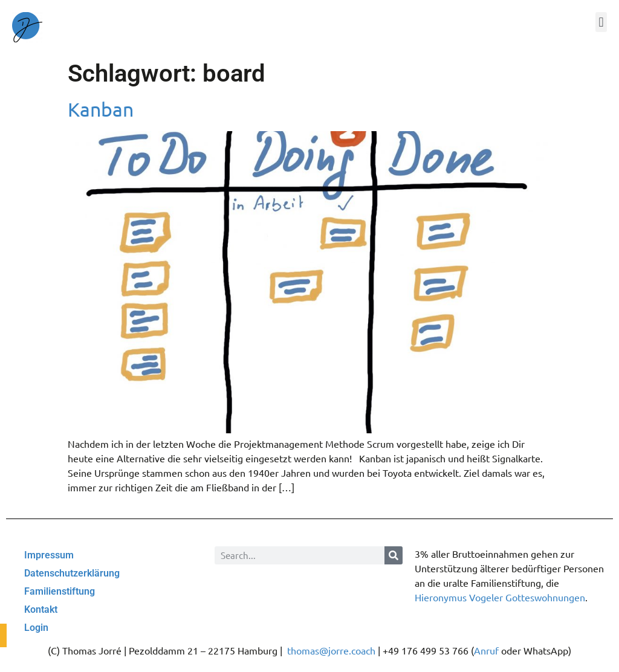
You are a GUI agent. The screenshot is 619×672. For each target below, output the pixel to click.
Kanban (101, 109)
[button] (601, 22)
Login (36, 628)
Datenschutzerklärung (72, 573)
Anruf (486, 650)
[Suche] (394, 555)
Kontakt (41, 609)
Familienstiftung (60, 591)
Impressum (49, 555)
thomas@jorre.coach (331, 650)
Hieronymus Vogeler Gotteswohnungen (500, 597)
